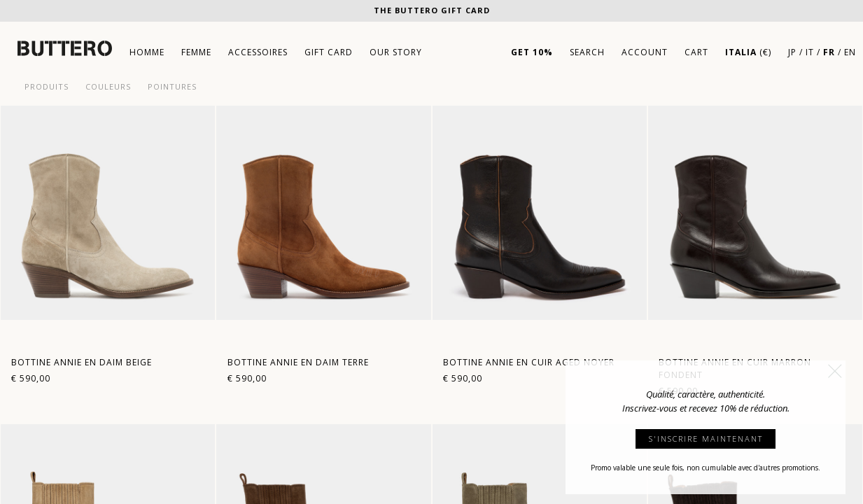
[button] (835, 371)
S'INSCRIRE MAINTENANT (706, 439)
